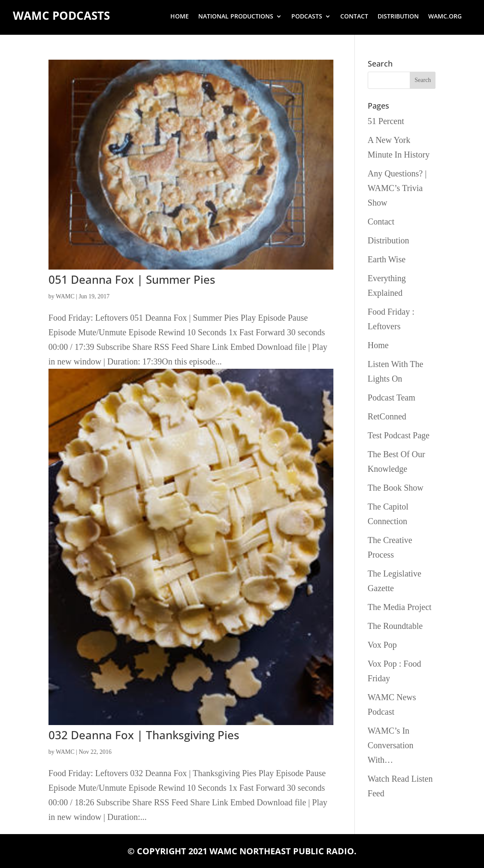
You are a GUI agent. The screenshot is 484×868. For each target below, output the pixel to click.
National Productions (236, 17)
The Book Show (396, 488)
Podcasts (307, 17)
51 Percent (386, 121)
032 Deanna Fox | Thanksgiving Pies (144, 735)
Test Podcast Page (399, 435)
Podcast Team (392, 398)
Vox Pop (382, 645)
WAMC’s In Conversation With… (391, 745)
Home (180, 17)
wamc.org (445, 17)
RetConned (387, 416)
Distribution (398, 17)
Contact (354, 17)
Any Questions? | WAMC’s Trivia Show (397, 188)
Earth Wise (387, 259)
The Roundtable (395, 626)
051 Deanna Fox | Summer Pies (132, 279)
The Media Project (400, 607)
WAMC (65, 296)
